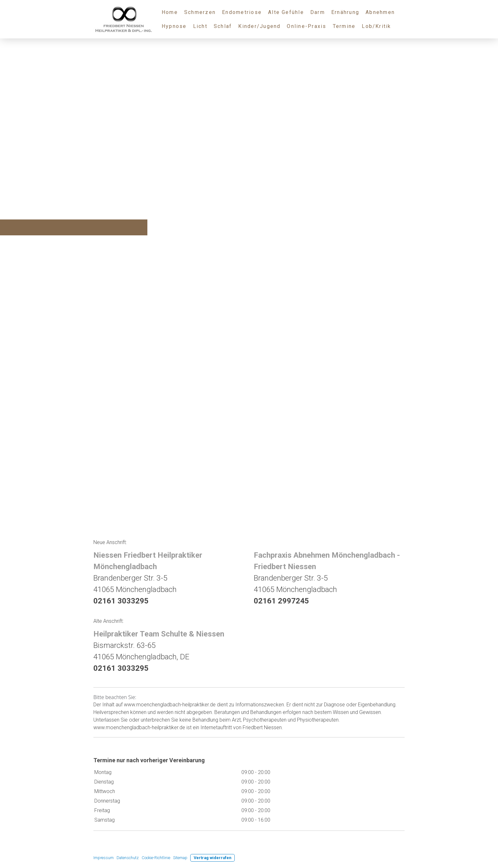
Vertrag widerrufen (212, 858)
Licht (200, 26)
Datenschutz (128, 858)
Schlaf (223, 26)
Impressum (104, 858)
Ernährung (345, 12)
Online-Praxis (306, 26)
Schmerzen (200, 12)
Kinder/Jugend (259, 26)
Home (170, 12)
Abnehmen (380, 12)
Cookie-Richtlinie (156, 858)
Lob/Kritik (376, 26)
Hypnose (174, 26)
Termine (344, 26)
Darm (318, 12)
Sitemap (180, 858)
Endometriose (242, 12)
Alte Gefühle (286, 12)
